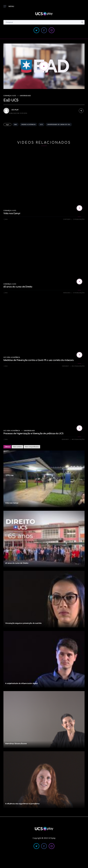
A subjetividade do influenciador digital (21, 683)
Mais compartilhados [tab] (32, 447)
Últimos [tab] (7, 447)
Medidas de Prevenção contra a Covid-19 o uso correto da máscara (38, 360)
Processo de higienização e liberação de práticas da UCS (33, 434)
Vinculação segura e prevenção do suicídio (23, 623)
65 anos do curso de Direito (18, 287)
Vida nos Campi (12, 213)
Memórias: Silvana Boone (16, 744)
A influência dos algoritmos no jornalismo (22, 804)
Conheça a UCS (10, 96)
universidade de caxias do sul (59, 124)
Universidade (25, 96)
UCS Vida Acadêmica (12, 357)
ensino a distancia (28, 124)
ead (16, 124)
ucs (41, 124)
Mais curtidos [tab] (17, 447)
